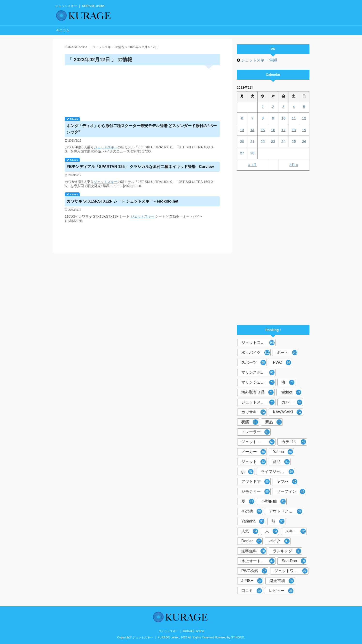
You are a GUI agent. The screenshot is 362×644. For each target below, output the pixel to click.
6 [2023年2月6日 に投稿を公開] (242, 118)
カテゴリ (294, 442)
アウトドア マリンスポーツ (286, 511)
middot (291, 392)
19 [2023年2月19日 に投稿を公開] (304, 130)
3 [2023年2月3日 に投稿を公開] (283, 107)
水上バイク (256, 353)
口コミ (252, 591)
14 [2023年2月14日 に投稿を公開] (252, 130)
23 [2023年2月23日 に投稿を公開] (273, 141)
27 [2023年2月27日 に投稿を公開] (242, 153)
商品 (281, 462)
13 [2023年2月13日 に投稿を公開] (242, 130)
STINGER (238, 637)
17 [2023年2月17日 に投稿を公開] (283, 130)
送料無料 (254, 551)
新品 (273, 422)
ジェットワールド (291, 571)
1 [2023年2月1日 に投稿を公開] (263, 107)
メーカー (254, 452)
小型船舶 (273, 501)
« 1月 (252, 165)
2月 (145, 47)
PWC (282, 363)
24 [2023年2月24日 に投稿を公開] (283, 141)
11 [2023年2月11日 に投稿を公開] (294, 118)
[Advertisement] (142, 89)
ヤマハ (287, 482)
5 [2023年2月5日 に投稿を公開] (304, 107)
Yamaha (253, 521)
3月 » (294, 165)
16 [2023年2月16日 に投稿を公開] (273, 130)
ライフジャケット (277, 472)
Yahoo (283, 452)
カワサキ (254, 412)
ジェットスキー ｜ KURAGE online (181, 631)
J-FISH (252, 581)
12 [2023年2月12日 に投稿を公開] (304, 118)
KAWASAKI (287, 412)
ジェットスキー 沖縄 (259, 60)
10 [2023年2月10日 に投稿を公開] (283, 118)
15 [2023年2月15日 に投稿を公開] (263, 130)
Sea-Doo (294, 561)
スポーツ (254, 363)
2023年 (134, 47)
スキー (112, 147)
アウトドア (256, 482)
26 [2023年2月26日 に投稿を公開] (304, 141)
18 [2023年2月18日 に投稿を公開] (294, 130)
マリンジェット (258, 382)
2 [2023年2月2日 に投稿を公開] (273, 107)
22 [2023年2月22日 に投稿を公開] (263, 141)
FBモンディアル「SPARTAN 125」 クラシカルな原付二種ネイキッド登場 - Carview (140, 167)
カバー (292, 402)
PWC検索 (254, 571)
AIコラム (63, 30)
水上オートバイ (258, 561)
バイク (279, 541)
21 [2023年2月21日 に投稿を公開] (252, 141)
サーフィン (291, 492)
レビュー (281, 591)
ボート (287, 353)
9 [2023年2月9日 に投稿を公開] (273, 118)
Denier (252, 541)
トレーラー (256, 432)
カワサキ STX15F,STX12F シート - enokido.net (122, 201)
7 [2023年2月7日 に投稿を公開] (252, 118)
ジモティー (256, 492)
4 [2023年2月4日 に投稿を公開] (294, 107)
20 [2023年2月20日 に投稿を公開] (242, 141)
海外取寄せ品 (257, 392)
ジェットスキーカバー (258, 402)
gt (247, 472)
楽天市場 (282, 581)
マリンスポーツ (258, 372)
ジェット (101, 147)
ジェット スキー (258, 442)
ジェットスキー (258, 343)
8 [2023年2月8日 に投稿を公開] (263, 118)
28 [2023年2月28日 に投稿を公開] (252, 153)
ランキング (287, 551)
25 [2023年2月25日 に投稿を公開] (294, 141)
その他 (252, 511)
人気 (250, 531)
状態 (250, 422)
